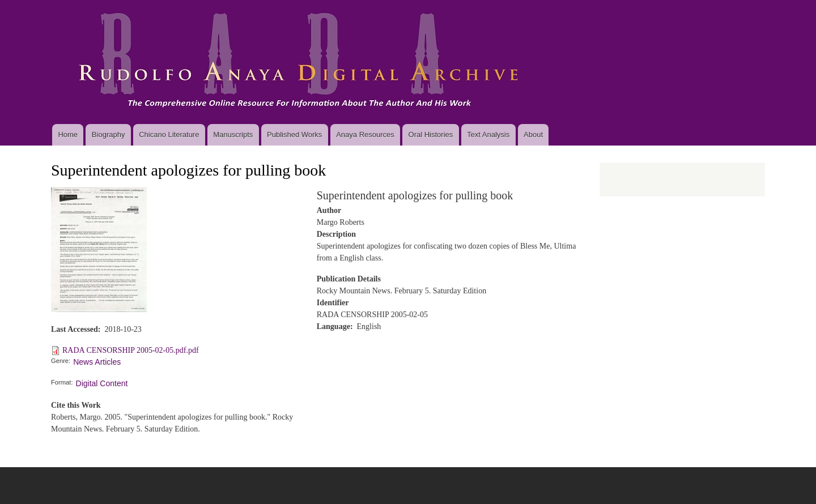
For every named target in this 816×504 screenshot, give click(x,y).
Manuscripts (233, 134)
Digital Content (102, 383)
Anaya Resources (365, 134)
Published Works (294, 134)
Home (68, 134)
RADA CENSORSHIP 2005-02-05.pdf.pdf (131, 350)
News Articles (97, 362)
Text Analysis (488, 134)
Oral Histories (431, 134)
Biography (109, 134)
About (533, 134)
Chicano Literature (169, 134)
